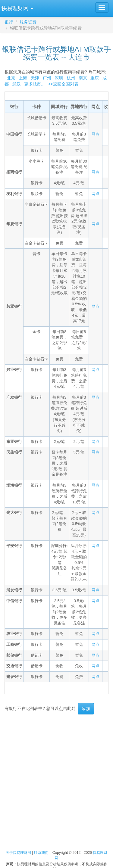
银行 (9, 22)
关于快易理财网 (18, 853)
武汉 (17, 84)
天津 (35, 78)
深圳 (59, 78)
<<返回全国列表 (63, 84)
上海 (23, 78)
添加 (86, 709)
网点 (96, 134)
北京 (11, 78)
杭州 (71, 78)
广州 (47, 78)
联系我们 (41, 853)
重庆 (95, 78)
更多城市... (33, 84)
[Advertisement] (56, 777)
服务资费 (28, 22)
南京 (83, 78)
